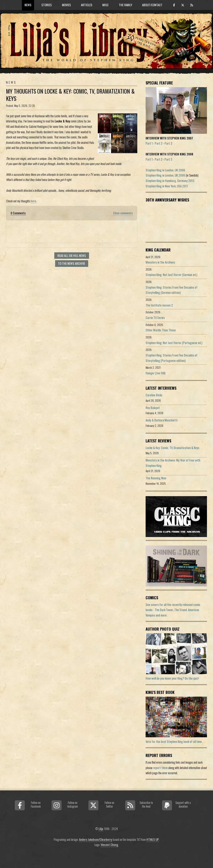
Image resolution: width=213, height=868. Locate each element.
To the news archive (72, 263)
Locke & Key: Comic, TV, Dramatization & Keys (172, 448)
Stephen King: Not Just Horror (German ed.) (171, 275)
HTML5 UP (153, 839)
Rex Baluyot (153, 408)
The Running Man (156, 478)
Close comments (123, 213)
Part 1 (149, 143)
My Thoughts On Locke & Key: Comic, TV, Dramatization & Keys (70, 95)
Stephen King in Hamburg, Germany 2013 (170, 181)
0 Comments (18, 213)
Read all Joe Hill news (72, 256)
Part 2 (159, 143)
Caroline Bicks (154, 395)
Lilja (101, 829)
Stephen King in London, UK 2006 (165, 170)
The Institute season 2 (159, 305)
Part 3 (168, 143)
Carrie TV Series (155, 318)
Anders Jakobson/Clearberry (96, 839)
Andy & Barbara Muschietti (162, 420)
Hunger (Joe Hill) (155, 373)
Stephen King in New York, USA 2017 (167, 186)
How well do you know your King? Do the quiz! (172, 678)
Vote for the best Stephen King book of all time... (175, 742)
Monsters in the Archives (160, 262)
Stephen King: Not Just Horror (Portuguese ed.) (174, 343)
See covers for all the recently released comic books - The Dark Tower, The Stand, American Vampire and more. (173, 610)
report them (160, 768)
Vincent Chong (109, 845)
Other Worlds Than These (161, 330)
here (33, 201)
